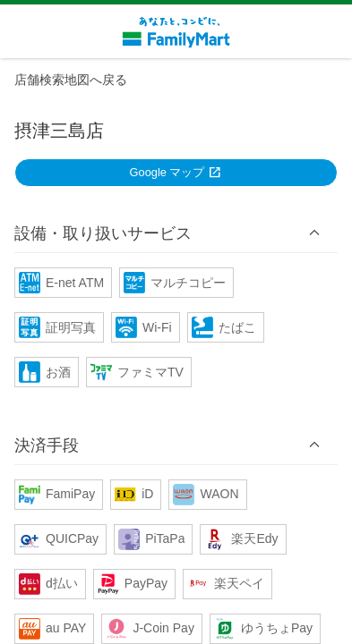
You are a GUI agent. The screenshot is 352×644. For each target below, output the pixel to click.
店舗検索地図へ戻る (71, 80)
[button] (176, 233)
